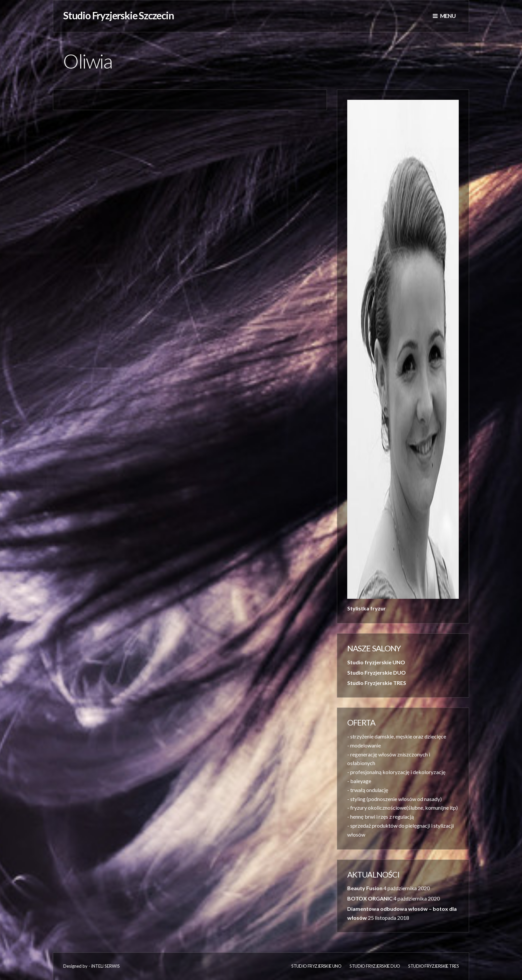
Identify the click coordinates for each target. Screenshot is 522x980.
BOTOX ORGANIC (370, 898)
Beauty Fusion (365, 888)
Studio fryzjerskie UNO (376, 662)
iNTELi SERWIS (106, 966)
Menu (444, 16)
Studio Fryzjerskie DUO (377, 672)
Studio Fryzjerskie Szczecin (119, 15)
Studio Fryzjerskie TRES (377, 683)
